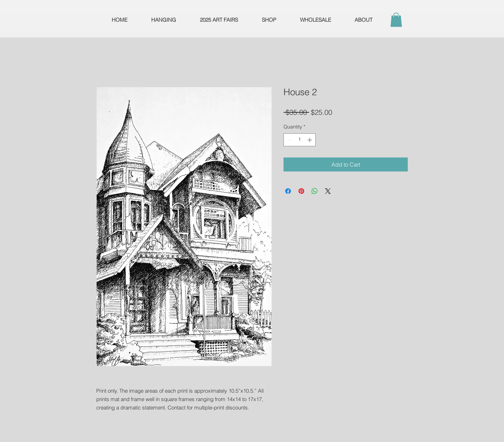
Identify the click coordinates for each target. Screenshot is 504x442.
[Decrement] (289, 140)
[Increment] (310, 140)
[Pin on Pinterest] (301, 191)
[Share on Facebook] (288, 191)
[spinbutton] (300, 140)
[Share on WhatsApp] (315, 191)
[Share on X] (328, 191)
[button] (396, 20)
